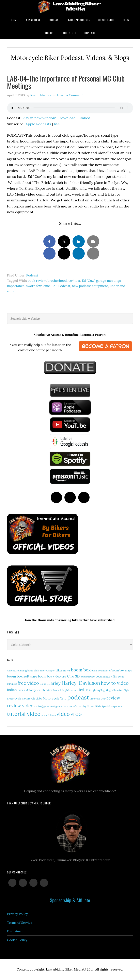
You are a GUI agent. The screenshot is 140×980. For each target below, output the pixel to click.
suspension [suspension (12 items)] (117, 707)
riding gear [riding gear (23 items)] (42, 706)
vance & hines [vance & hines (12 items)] (49, 715)
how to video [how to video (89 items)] (115, 683)
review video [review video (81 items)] (20, 706)
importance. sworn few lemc (28, 286)
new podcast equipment (90, 286)
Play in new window (39, 118)
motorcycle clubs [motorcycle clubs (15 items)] (32, 699)
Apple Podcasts (38, 124)
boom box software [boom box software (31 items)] (22, 676)
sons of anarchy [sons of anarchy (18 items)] (76, 706)
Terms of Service (20, 922)
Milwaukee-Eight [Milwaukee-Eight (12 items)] (120, 690)
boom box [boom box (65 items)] (81, 670)
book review (37, 281)
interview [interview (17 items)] (47, 690)
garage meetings (108, 281)
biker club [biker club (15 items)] (33, 671)
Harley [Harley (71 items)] (54, 683)
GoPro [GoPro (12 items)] (43, 684)
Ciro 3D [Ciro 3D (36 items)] (73, 676)
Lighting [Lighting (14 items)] (106, 690)
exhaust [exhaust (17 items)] (12, 684)
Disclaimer (15, 931)
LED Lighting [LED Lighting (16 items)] (92, 690)
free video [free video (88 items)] (28, 683)
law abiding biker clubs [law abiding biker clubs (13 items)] (66, 690)
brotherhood (57, 281)
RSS (57, 124)
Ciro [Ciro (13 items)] (64, 677)
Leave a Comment (70, 95)
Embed (84, 118)
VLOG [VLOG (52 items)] (76, 714)
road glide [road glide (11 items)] (56, 707)
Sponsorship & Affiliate (70, 900)
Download (67, 118)
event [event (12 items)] (121, 677)
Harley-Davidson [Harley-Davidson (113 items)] (81, 683)
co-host (74, 281)
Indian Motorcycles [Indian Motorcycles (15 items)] (29, 690)
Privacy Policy (18, 914)
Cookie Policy (17, 940)
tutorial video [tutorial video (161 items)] (24, 714)
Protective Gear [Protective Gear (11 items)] (98, 699)
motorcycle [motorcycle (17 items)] (14, 699)
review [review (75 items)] (113, 698)
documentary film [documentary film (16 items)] (106, 676)
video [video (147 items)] (63, 714)
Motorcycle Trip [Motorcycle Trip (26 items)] (55, 698)
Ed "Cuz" (88, 281)
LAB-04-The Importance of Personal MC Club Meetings (66, 82)
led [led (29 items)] (82, 690)
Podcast (32, 275)
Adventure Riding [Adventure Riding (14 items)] (17, 671)
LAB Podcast (61, 286)
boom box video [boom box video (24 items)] (49, 676)
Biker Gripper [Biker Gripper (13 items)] (47, 671)
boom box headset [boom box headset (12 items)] (101, 671)
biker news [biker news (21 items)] (63, 670)
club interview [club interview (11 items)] (88, 677)
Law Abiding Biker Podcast (70, 7)
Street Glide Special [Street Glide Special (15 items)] (99, 706)
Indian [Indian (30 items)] (12, 690)
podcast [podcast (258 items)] (78, 697)
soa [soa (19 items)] (64, 706)
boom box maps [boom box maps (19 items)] (122, 670)
